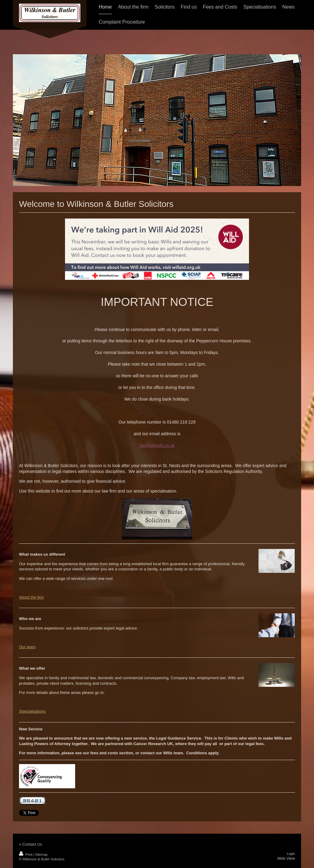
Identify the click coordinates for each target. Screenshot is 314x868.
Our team (27, 647)
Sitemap (41, 855)
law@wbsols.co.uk (157, 445)
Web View (286, 858)
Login (291, 854)
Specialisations (32, 711)
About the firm (31, 597)
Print (26, 855)
